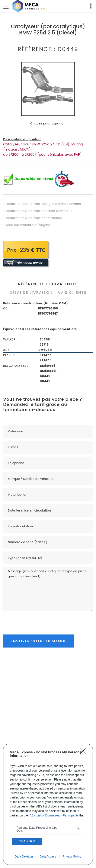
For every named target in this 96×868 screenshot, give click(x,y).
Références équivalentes (48, 284)
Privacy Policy (72, 856)
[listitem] (48, 829)
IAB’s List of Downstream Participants (54, 815)
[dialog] (48, 804)
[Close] (84, 753)
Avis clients (72, 292)
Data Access (48, 856)
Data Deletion (24, 856)
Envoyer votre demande (39, 641)
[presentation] (36, 620)
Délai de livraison (31, 292)
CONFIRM (27, 841)
